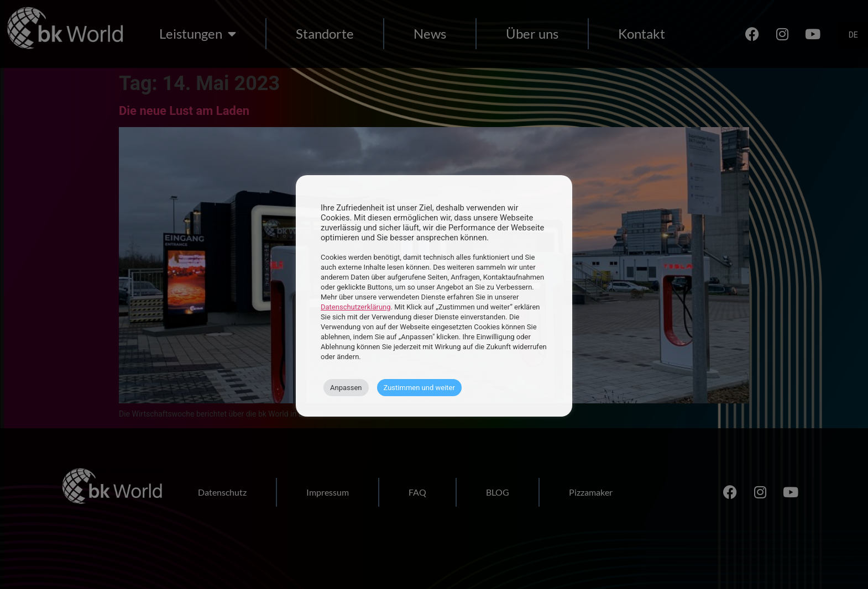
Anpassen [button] (346, 388)
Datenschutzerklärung (356, 307)
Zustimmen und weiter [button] (419, 388)
